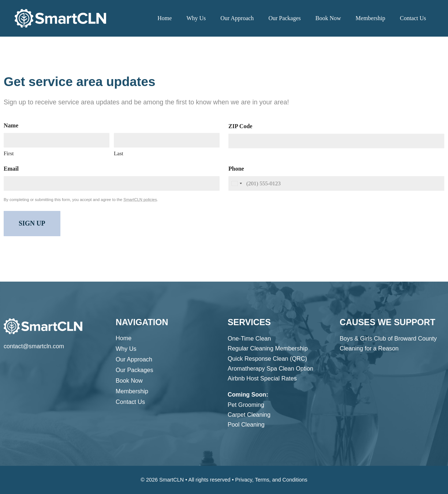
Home (165, 18)
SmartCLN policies (140, 200)
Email (14, 169)
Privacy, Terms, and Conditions (271, 480)
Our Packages (284, 18)
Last (119, 153)
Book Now (328, 18)
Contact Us (413, 18)
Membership (371, 18)
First (9, 153)
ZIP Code (243, 126)
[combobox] (236, 184)
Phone (239, 169)
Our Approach (237, 18)
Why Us (196, 18)
